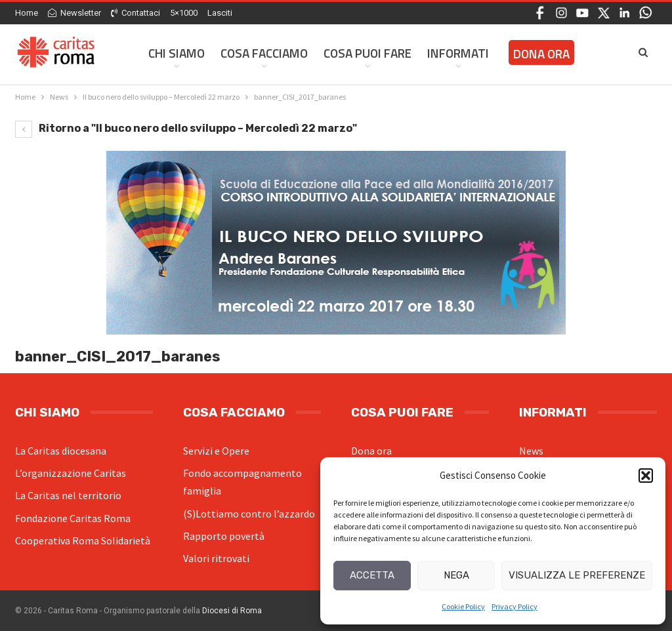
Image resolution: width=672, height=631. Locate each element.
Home (27, 13)
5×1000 (184, 13)
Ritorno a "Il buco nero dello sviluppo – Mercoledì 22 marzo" (186, 128)
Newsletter (74, 13)
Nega (456, 575)
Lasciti (220, 13)
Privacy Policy (514, 606)
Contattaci (136, 13)
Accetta (372, 575)
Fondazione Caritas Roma (73, 518)
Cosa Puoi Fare (367, 53)
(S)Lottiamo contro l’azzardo (249, 514)
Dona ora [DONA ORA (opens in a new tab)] (541, 53)
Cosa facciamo (264, 53)
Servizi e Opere (216, 451)
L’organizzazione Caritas (71, 473)
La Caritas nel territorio (68, 495)
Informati (458, 53)
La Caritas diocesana (61, 451)
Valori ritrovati (216, 558)
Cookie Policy (463, 606)
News (531, 451)
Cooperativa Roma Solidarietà (83, 540)
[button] (646, 476)
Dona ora (371, 451)
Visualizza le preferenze (577, 575)
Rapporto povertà (224, 536)
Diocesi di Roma (232, 611)
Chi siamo (177, 53)
